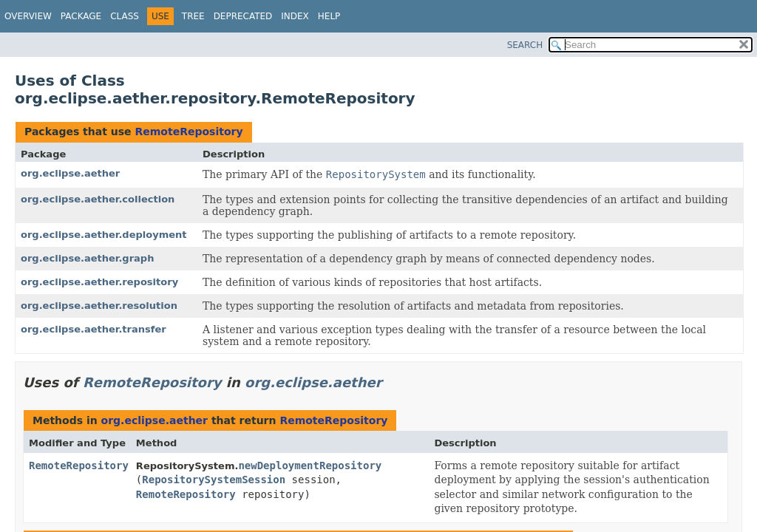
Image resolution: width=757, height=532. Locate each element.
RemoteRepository (189, 132)
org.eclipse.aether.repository (99, 282)
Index (295, 16)
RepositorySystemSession (214, 480)
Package (81, 16)
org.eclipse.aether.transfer (94, 329)
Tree (193, 16)
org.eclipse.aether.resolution (99, 306)
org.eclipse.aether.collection (98, 199)
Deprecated (243, 16)
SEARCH (525, 45)
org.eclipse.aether (70, 173)
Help (329, 16)
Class (125, 16)
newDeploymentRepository (310, 465)
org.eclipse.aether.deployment (104, 235)
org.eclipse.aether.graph (87, 258)
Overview (28, 16)
